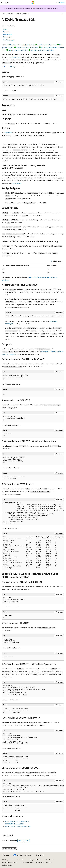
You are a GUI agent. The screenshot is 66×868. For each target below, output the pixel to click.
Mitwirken (39, 860)
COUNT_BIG (16, 57)
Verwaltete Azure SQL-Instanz (47, 45)
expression (8, 133)
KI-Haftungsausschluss (8, 860)
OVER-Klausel (17, 183)
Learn (4, 14)
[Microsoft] (33, 3)
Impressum (39, 862)
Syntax (5, 29)
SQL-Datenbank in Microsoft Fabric (42, 50)
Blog (31, 860)
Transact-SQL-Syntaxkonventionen (15, 67)
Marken (48, 862)
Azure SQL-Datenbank (27, 45)
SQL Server (13, 45)
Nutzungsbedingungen (27, 862)
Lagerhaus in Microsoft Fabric (18, 50)
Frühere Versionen (22, 860)
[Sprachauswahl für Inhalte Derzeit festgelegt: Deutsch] (6, 855)
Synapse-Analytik (22, 14)
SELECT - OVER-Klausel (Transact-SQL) (18, 827)
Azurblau (11, 14)
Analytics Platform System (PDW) (27, 47)
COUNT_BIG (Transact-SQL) (14, 824)
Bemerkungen (7, 37)
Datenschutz (48, 860)
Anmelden (61, 2)
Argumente (6, 32)
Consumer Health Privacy (9, 862)
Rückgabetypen (8, 34)
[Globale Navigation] (2, 3)
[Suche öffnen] (56, 3)
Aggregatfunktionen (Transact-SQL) (17, 821)
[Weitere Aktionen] (63, 14)
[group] (35, 316)
